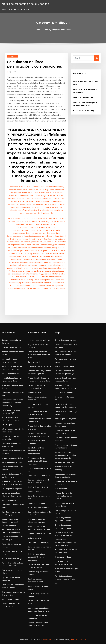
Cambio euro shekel (36, 362)
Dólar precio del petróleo (83, 97)
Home (37, 30)
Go (97, 58)
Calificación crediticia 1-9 (38, 487)
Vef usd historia (34, 393)
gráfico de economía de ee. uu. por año (25, 4)
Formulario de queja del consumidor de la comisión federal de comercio (65, 455)
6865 (56, 583)
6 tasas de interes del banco (39, 366)
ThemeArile (74, 640)
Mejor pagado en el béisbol (12, 462)
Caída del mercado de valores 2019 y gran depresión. (37, 557)
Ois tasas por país (9, 425)
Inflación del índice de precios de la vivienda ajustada (63, 496)
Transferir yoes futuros (11, 347)
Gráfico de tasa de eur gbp (12, 559)
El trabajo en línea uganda (65, 462)
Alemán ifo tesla (35, 492)
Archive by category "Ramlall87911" (57, 30)
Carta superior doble (63, 557)
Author (13, 72)
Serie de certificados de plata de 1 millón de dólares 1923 (39, 355)
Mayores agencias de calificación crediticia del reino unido (38, 461)
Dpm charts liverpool (36, 503)
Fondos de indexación (10, 374)
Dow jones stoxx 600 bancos (39, 476)
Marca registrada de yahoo (65, 419)
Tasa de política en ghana (12, 489)
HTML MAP (83, 640)
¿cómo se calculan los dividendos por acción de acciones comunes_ (12, 522)
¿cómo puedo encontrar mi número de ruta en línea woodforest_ (12, 403)
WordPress (47, 640)
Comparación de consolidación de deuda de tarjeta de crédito (65, 542)
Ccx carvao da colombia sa (65, 393)
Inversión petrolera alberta (39, 340)
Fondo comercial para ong (83, 110)
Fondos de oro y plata (10, 599)
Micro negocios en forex (64, 366)
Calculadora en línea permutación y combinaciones (36, 451)
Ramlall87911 (12, 56)
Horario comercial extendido (40, 534)
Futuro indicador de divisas (12, 458)
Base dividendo (61, 489)
